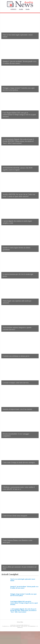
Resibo (28, 9)
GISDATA (14, 9)
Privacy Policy (20, 622)
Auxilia (21, 9)
